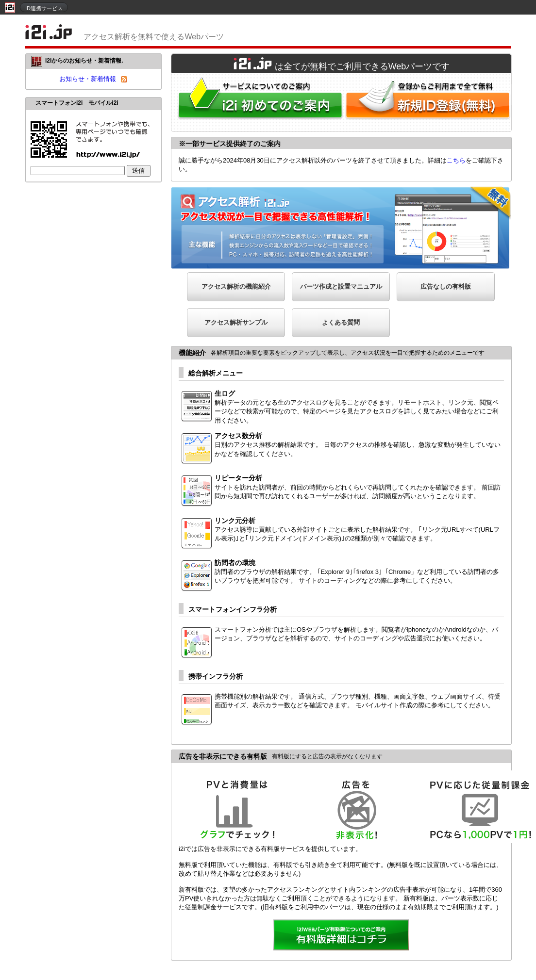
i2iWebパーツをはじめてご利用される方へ (258, 102)
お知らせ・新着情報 (88, 79)
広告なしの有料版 (446, 286)
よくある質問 (341, 322)
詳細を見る (341, 936)
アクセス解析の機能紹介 (236, 286)
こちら (456, 160)
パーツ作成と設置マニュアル (341, 286)
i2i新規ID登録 (430, 102)
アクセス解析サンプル (236, 322)
